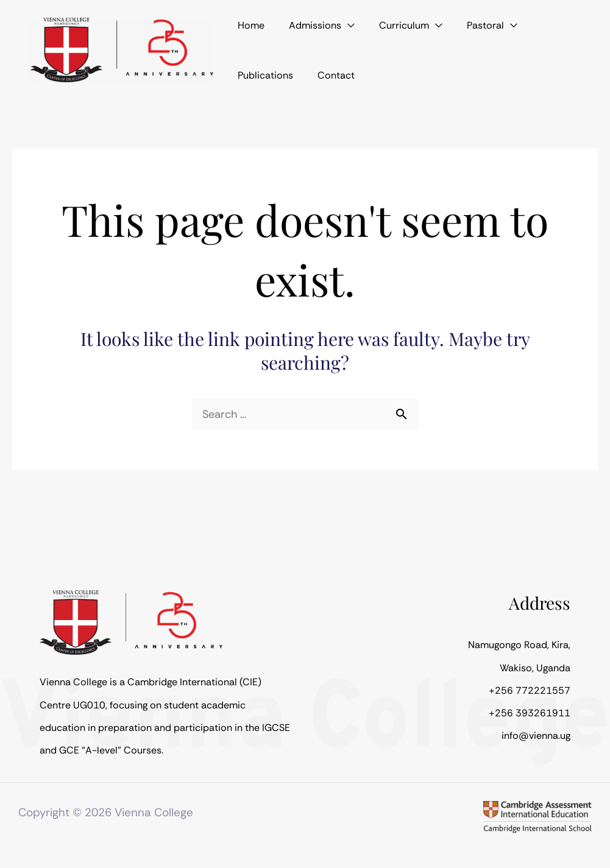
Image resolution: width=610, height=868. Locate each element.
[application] (330, 30)
